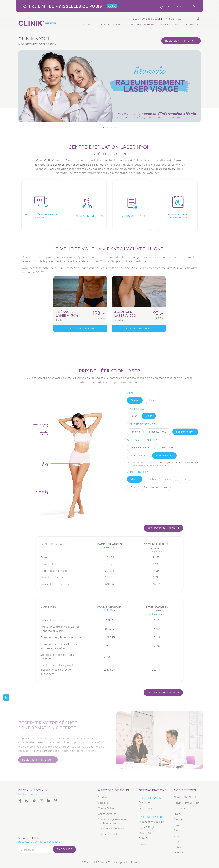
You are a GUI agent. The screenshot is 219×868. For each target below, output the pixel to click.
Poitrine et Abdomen (155, 487)
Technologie (146, 808)
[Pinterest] (56, 801)
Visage (168, 479)
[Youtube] (41, 801)
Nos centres (170, 25)
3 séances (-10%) (158, 432)
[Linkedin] (48, 801)
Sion (177, 830)
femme (135, 400)
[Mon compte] (198, 19)
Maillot (135, 479)
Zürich (178, 836)
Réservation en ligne (110, 834)
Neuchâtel (180, 852)
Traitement (146, 802)
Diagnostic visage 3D (151, 822)
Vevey (177, 825)
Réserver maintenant (181, 41)
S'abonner (64, 849)
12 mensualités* (164, 456)
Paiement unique (140, 447)
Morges (178, 819)
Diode (149, 416)
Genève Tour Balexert (187, 803)
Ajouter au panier (80, 329)
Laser (134, 416)
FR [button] (185, 19)
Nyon (177, 814)
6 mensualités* (139, 456)
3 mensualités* (166, 447)
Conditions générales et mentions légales (112, 821)
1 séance (135, 432)
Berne (177, 841)
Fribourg (179, 847)
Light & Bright (147, 827)
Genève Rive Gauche (186, 797)
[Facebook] (21, 801)
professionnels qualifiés (119, 169)
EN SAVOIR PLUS (163, 465)
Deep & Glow (147, 833)
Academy (192, 25)
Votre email (28, 850)
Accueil (88, 25)
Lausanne (180, 808)
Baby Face (145, 838)
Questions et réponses (111, 829)
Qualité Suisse (152, 19)
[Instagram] (27, 801)
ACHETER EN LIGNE (172, 6)
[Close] (195, 6)
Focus (142, 844)
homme (152, 400)
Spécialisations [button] (112, 25)
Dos (133, 487)
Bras (183, 479)
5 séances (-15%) (185, 432)
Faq (179, 19)
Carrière (169, 19)
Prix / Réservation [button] (142, 25)
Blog (136, 19)
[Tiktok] (34, 801)
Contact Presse (107, 814)
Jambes (152, 479)
